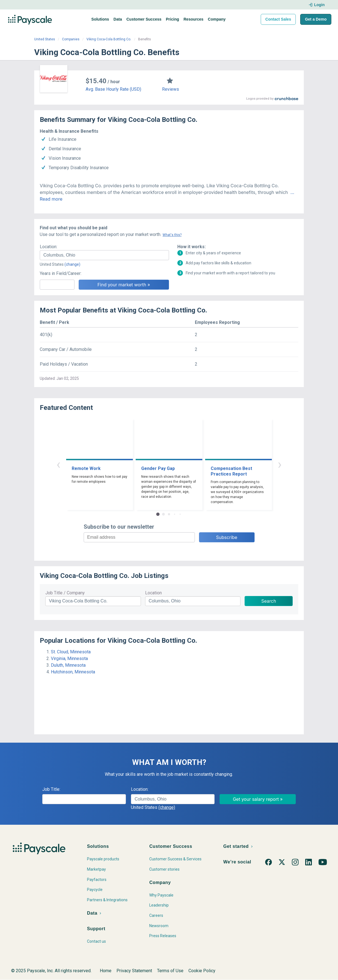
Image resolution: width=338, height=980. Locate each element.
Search (269, 601)
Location (153, 593)
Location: (49, 247)
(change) (72, 264)
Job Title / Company (65, 593)
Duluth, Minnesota (68, 665)
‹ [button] (58, 464)
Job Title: (51, 789)
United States (45, 39)
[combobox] (104, 255)
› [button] (280, 464)
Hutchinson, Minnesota (73, 672)
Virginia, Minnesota (69, 658)
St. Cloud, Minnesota (71, 652)
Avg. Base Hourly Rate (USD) (113, 89)
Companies (71, 39)
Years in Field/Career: (61, 273)
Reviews (171, 89)
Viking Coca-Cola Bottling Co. (109, 39)
